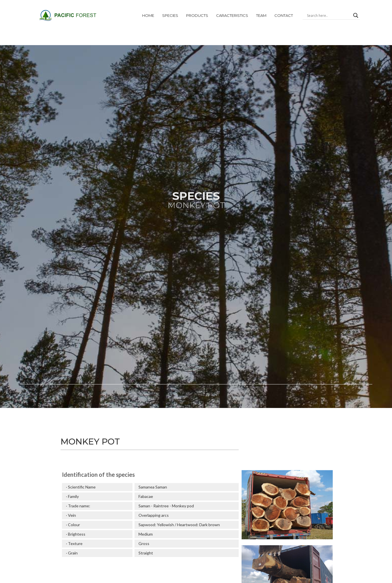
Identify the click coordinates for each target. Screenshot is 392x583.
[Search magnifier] (356, 15)
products (197, 15)
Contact (284, 15)
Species (170, 15)
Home (148, 15)
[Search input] (329, 15)
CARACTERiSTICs (232, 15)
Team (261, 15)
